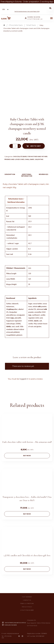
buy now (27, 455)
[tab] (10, 174)
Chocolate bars (16, 25)
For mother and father (37, 157)
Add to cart (36, 146)
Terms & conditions (27, 601)
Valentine (39, 159)
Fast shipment (27, 594)
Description (10, 174)
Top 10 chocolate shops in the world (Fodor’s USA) (27, 11)
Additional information (27, 175)
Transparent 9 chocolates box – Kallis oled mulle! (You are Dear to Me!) (27, 497)
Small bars (31, 25)
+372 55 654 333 (7, 634)
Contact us (27, 597)
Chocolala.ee (31, 642)
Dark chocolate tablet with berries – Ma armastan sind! (27, 441)
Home (4, 25)
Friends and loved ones (14, 159)
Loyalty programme (27, 607)
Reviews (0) (44, 174)
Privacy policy (27, 604)
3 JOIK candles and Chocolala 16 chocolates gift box (27, 553)
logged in (24, 379)
